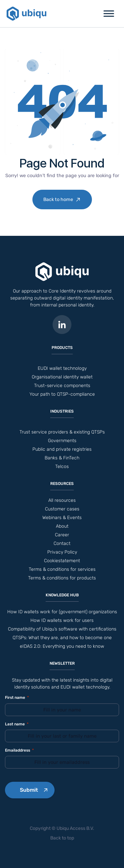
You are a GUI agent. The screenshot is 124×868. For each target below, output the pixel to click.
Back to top (62, 838)
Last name (17, 724)
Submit (29, 790)
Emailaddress (19, 750)
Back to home (58, 200)
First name (17, 698)
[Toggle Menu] (109, 13)
